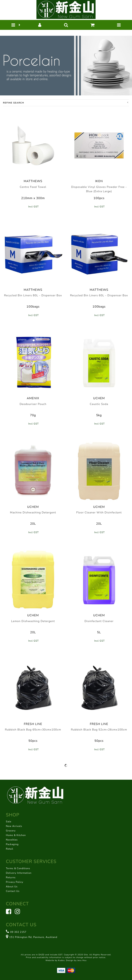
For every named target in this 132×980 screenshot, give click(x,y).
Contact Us (13, 891)
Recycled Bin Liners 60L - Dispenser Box (99, 295)
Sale (9, 822)
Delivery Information (19, 873)
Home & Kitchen (16, 835)
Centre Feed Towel (33, 187)
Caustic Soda (99, 404)
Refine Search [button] (66, 103)
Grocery (11, 831)
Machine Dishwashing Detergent (33, 513)
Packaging (12, 844)
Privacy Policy (15, 882)
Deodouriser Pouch (33, 404)
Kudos (61, 960)
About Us (12, 887)
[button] (13, 25)
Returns (11, 877)
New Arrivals (14, 826)
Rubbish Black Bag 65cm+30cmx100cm (33, 730)
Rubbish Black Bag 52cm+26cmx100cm (99, 730)
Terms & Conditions (18, 868)
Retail (10, 849)
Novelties (12, 840)
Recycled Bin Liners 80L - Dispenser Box (33, 295)
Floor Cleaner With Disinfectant (99, 513)
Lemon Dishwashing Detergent (33, 621)
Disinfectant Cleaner (99, 621)
